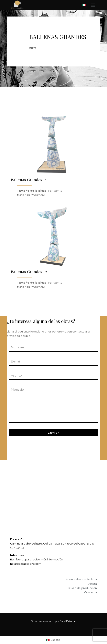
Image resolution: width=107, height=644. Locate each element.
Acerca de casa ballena (81, 579)
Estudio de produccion (82, 588)
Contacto (90, 592)
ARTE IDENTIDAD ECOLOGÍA (28, 495)
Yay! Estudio (68, 621)
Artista (93, 584)
